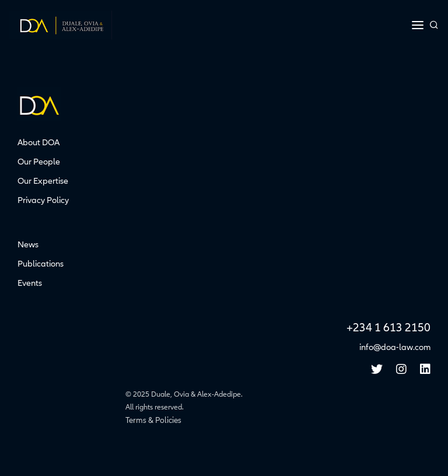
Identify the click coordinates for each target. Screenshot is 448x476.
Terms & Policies (153, 420)
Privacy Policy (43, 200)
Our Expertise (43, 181)
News (28, 244)
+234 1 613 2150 (388, 328)
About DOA (38, 142)
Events (30, 283)
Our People (39, 162)
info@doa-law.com (395, 347)
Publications (41, 264)
